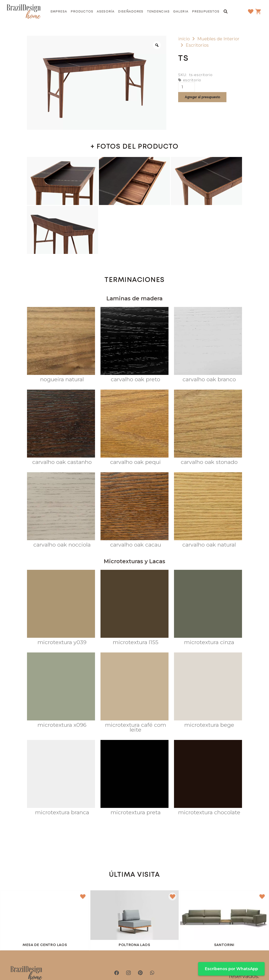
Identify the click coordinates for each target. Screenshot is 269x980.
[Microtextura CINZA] (208, 608)
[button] (226, 11)
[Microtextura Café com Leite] (134, 693)
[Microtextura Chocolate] (208, 779)
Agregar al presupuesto (202, 97)
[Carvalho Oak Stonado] (208, 428)
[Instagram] (129, 973)
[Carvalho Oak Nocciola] (61, 511)
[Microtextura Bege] (208, 691)
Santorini (224, 945)
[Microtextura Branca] (61, 779)
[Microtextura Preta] (134, 779)
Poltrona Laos (134, 945)
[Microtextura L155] (134, 608)
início (184, 39)
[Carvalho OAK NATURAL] (208, 511)
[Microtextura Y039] (61, 608)
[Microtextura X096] (61, 691)
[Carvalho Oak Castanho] (61, 428)
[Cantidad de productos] (187, 87)
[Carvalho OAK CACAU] (134, 511)
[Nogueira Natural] (61, 346)
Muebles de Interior (218, 39)
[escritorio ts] (63, 181)
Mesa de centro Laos (45, 945)
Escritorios (197, 45)
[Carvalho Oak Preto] (134, 346)
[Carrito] (258, 11)
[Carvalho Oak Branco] (208, 346)
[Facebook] (117, 973)
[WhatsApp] (152, 973)
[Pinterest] (140, 973)
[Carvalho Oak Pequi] (134, 428)
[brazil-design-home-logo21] (24, 12)
